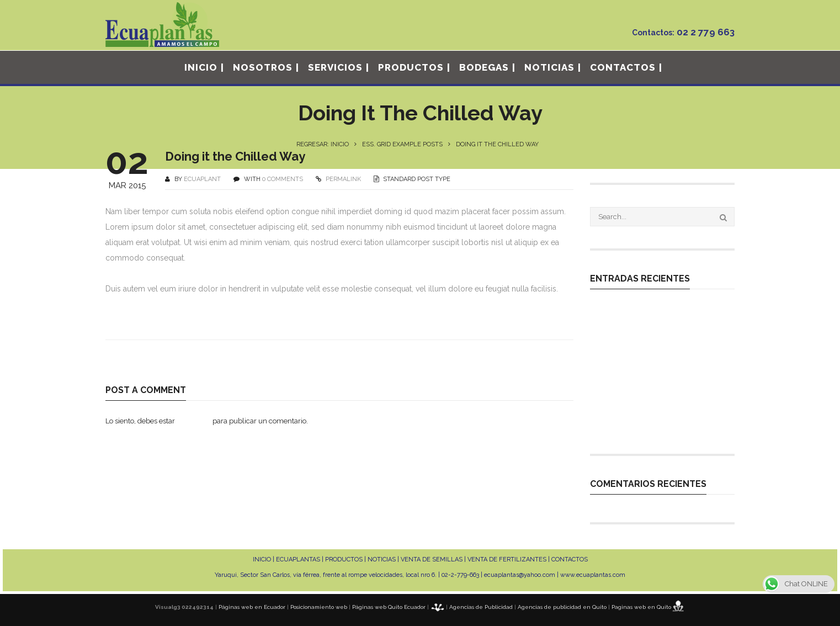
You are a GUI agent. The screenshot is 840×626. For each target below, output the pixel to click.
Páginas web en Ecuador (252, 607)
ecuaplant (202, 179)
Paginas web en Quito (641, 607)
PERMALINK (342, 179)
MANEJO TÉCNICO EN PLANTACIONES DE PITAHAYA (646, 348)
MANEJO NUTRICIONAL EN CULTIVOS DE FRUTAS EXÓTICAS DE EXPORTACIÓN (662, 379)
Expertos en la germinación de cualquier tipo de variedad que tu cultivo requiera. (659, 318)
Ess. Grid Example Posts (402, 144)
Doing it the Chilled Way (235, 156)
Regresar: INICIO (323, 144)
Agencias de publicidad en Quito (562, 607)
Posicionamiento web (319, 607)
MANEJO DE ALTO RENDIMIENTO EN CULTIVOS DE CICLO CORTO (659, 409)
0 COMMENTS (283, 179)
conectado (194, 421)
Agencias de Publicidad (481, 607)
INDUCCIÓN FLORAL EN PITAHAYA (655, 429)
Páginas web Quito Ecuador (389, 607)
